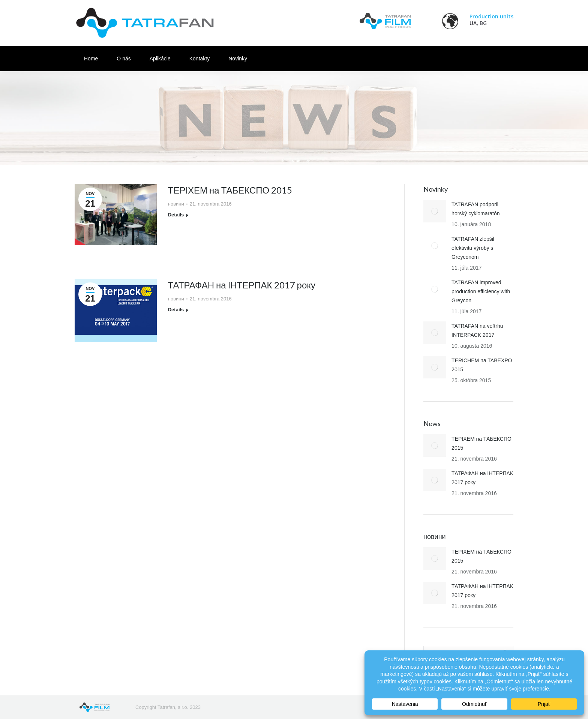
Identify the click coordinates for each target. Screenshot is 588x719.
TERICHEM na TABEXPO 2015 (482, 365)
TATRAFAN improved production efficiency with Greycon (481, 291)
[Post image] (435, 211)
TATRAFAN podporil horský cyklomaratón (475, 209)
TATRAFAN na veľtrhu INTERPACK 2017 (477, 330)
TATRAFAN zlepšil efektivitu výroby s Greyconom (473, 248)
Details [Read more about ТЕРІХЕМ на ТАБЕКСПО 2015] (176, 215)
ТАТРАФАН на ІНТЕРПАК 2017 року (242, 285)
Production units (491, 16)
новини (176, 204)
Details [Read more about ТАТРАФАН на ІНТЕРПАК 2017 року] (176, 310)
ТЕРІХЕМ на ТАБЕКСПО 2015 (230, 190)
